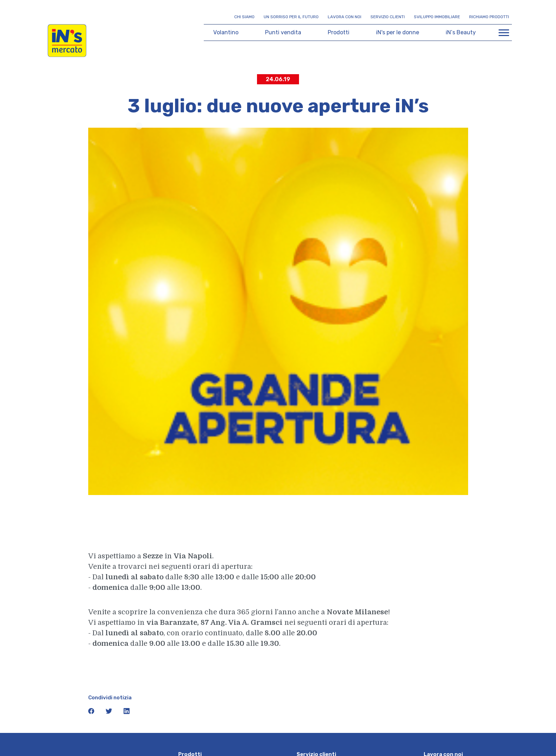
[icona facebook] (92, 712)
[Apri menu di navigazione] (504, 33)
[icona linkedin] (127, 712)
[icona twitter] (109, 712)
